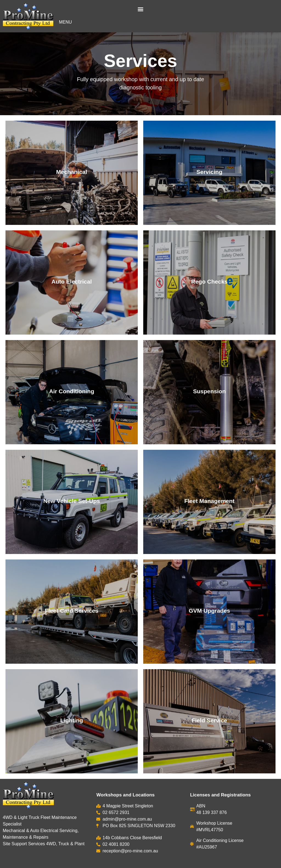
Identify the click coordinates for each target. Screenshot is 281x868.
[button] (140, 9)
